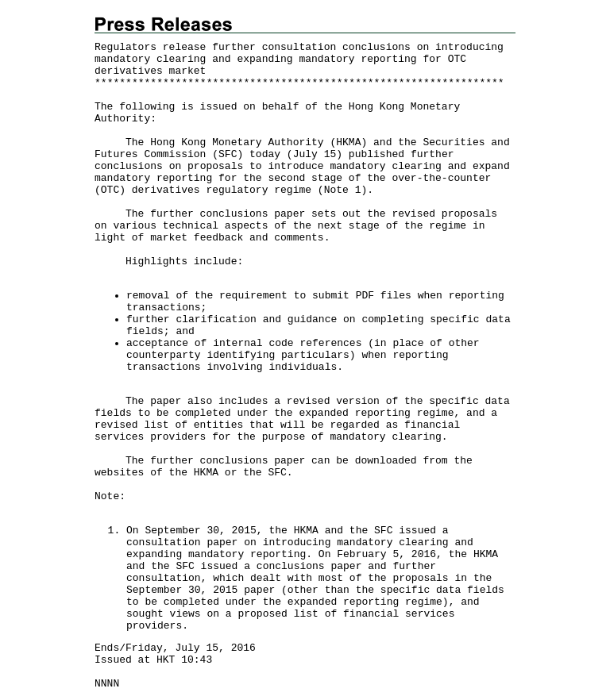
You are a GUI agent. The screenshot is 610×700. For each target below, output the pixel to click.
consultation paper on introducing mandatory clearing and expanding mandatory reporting (300, 548)
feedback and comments (259, 238)
